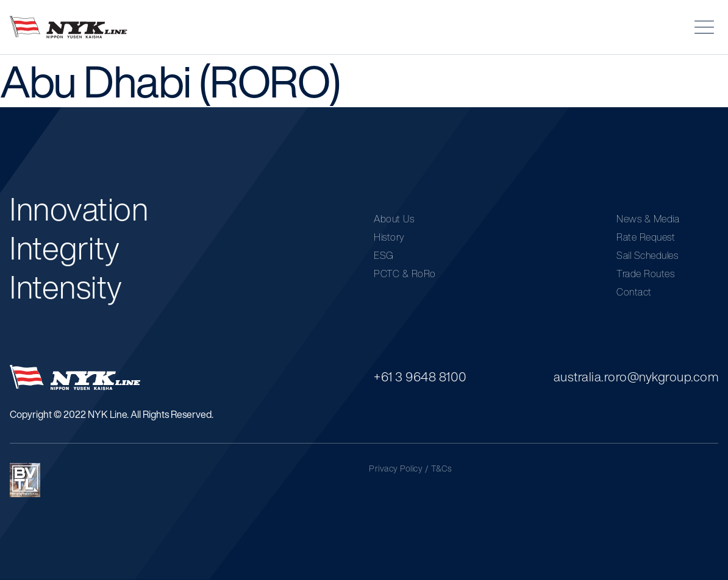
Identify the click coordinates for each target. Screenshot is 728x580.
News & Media (648, 219)
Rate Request (646, 237)
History (389, 237)
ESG (384, 255)
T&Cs (442, 469)
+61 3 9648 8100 (420, 377)
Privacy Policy (396, 469)
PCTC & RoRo (405, 274)
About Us (394, 219)
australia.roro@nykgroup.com (636, 377)
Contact (634, 292)
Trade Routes (645, 274)
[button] (704, 27)
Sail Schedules (647, 255)
